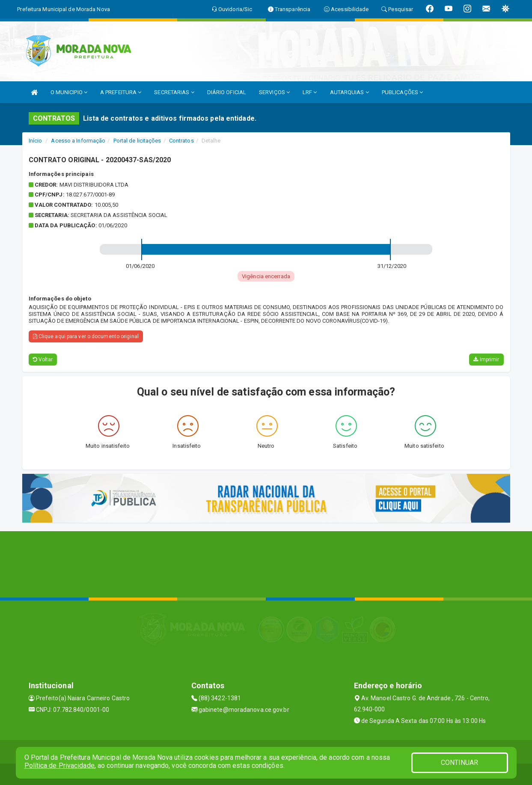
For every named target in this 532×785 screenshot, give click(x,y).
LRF (310, 92)
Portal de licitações (137, 141)
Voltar (43, 360)
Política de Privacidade (59, 766)
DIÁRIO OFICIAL (227, 92)
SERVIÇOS (274, 92)
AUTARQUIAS (349, 92)
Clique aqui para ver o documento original (86, 336)
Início (36, 141)
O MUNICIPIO (69, 92)
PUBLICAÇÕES (402, 92)
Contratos (181, 141)
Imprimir (486, 360)
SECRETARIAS (174, 92)
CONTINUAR (460, 763)
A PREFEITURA (121, 92)
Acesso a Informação (78, 141)
